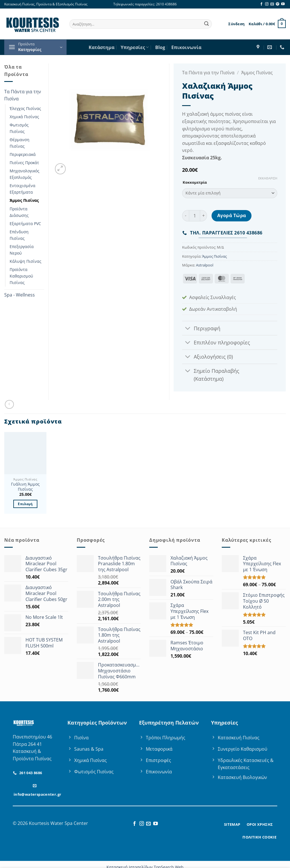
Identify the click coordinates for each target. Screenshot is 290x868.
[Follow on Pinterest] (278, 4)
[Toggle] (188, 329)
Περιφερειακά (23, 154)
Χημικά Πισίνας (24, 117)
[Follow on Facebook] (261, 4)
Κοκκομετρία (195, 183)
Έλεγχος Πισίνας (25, 108)
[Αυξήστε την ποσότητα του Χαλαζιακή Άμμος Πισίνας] (204, 216)
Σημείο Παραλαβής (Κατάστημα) (211, 374)
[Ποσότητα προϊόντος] (195, 216)
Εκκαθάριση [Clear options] (268, 178)
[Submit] (206, 24)
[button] (236, 24)
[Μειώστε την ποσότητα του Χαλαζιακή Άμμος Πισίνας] (185, 216)
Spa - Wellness (20, 295)
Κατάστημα (102, 47)
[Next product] (9, 404)
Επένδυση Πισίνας (19, 235)
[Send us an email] (272, 4)
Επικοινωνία (186, 47)
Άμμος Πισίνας (24, 200)
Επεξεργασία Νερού (22, 250)
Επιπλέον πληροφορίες (216, 343)
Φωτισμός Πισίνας (19, 128)
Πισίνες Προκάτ (24, 163)
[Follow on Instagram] (267, 4)
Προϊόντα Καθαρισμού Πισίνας (21, 276)
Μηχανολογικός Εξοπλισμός (24, 174)
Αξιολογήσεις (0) (207, 357)
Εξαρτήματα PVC (25, 224)
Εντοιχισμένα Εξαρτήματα (23, 189)
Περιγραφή (201, 329)
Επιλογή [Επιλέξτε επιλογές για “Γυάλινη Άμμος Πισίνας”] (25, 504)
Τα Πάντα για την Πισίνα (23, 95)
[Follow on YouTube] (283, 4)
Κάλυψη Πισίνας (25, 261)
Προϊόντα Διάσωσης (19, 212)
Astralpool (205, 265)
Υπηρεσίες (135, 47)
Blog (160, 47)
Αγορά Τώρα (232, 215)
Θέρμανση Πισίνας (20, 143)
